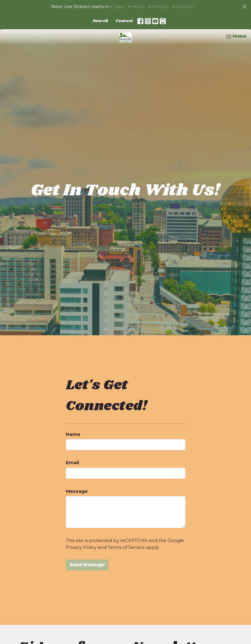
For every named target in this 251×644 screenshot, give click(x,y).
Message (77, 491)
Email (72, 462)
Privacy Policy (81, 547)
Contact (124, 21)
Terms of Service (126, 547)
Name (73, 434)
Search (100, 21)
